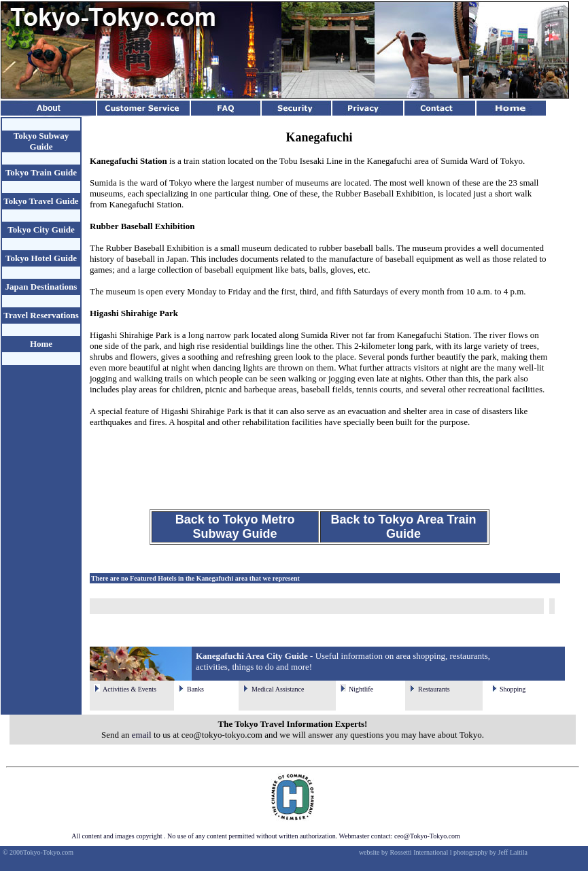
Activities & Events (129, 689)
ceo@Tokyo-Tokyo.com (427, 836)
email (142, 735)
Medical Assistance (278, 689)
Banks (195, 689)
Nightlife (361, 689)
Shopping (513, 689)
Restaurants (434, 689)
